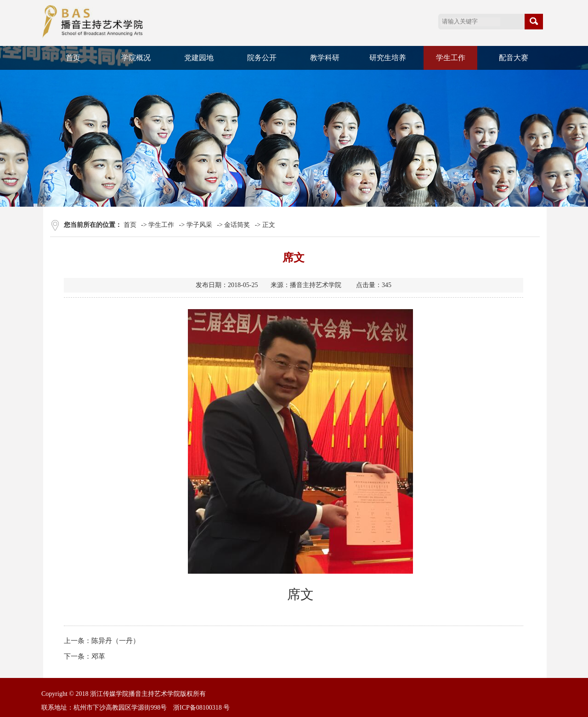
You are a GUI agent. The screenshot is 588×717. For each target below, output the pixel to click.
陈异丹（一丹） (116, 641)
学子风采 (199, 225)
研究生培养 (388, 58)
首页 (73, 58)
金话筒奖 (237, 225)
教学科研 (325, 58)
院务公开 (262, 58)
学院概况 (136, 58)
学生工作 (451, 58)
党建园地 (199, 58)
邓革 (98, 656)
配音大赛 (514, 58)
